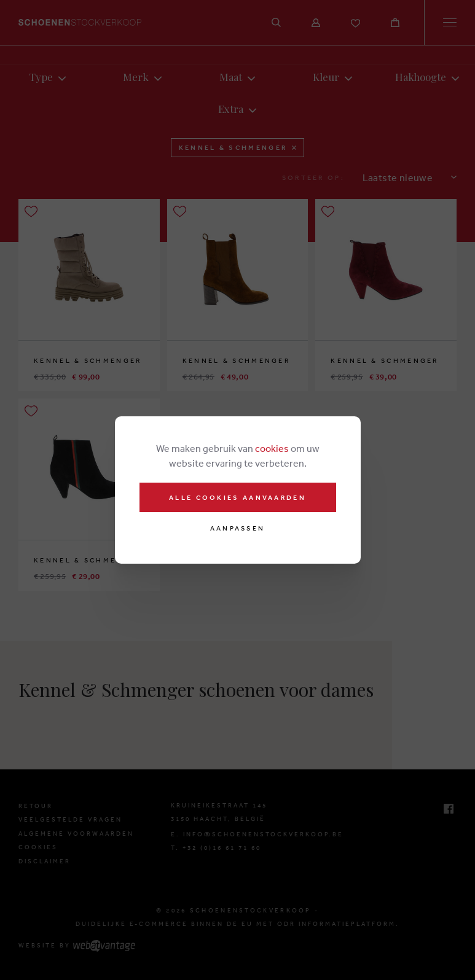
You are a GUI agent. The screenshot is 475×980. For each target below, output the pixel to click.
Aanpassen (238, 528)
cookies (272, 448)
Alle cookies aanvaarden (237, 497)
